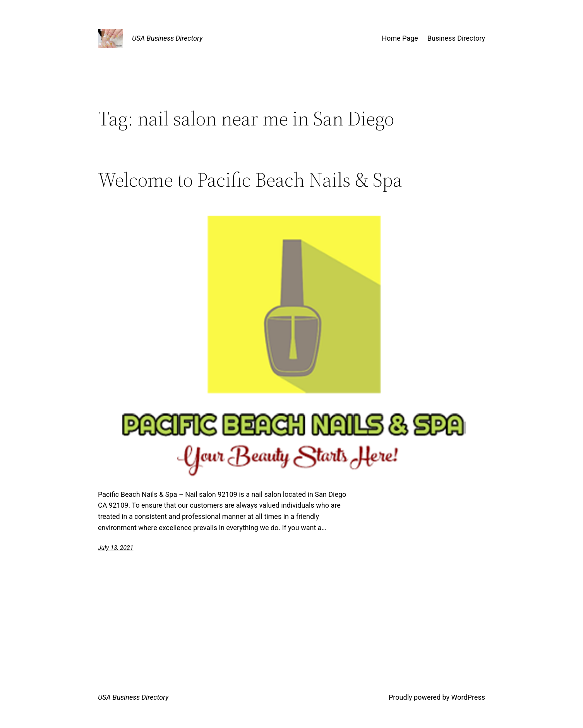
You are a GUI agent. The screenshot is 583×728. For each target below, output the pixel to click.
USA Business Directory (167, 38)
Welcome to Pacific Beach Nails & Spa (250, 180)
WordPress (468, 697)
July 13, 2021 (116, 548)
